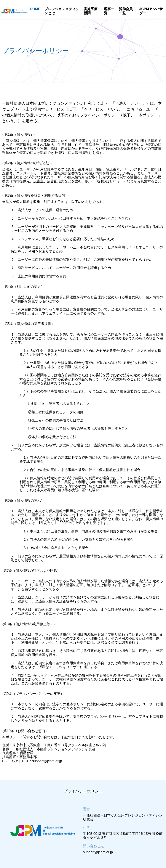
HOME (35, 9)
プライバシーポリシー (83, 791)
